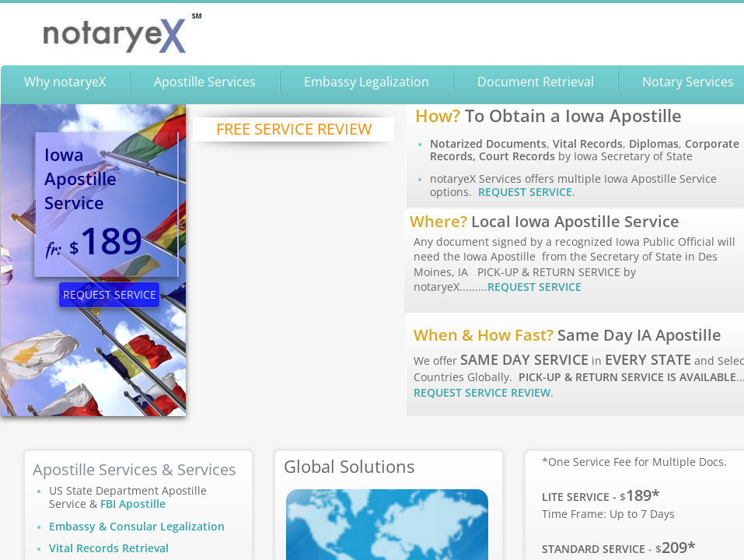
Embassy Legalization (367, 82)
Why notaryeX (65, 82)
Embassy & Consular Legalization (137, 526)
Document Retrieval (536, 82)
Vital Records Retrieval (109, 548)
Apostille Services (205, 82)
